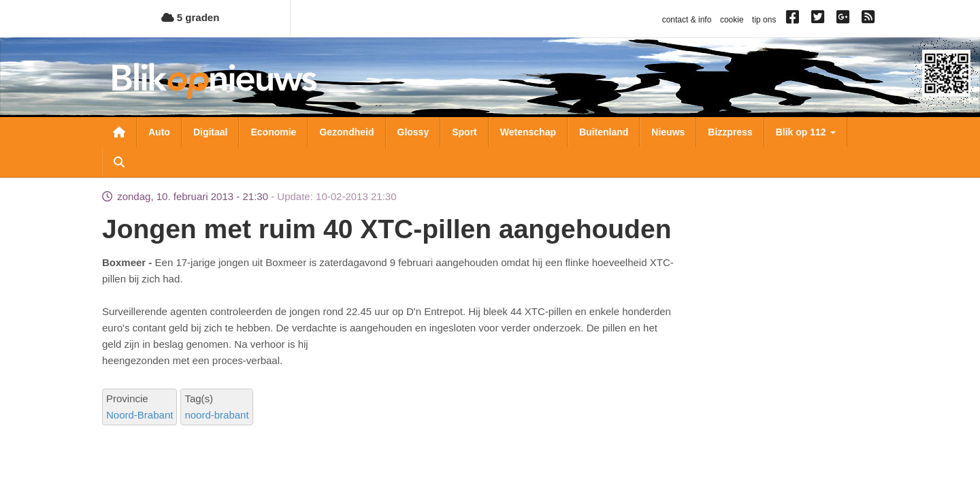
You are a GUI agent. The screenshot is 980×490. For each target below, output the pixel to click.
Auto (159, 132)
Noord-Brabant (140, 415)
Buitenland (604, 132)
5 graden (191, 17)
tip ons (764, 20)
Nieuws (668, 132)
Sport (464, 132)
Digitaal (211, 132)
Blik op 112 (806, 132)
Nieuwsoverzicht (119, 132)
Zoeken (119, 162)
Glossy (413, 132)
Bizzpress (730, 132)
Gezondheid (346, 132)
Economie (273, 132)
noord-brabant (216, 415)
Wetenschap (528, 132)
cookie (732, 20)
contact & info (687, 20)
